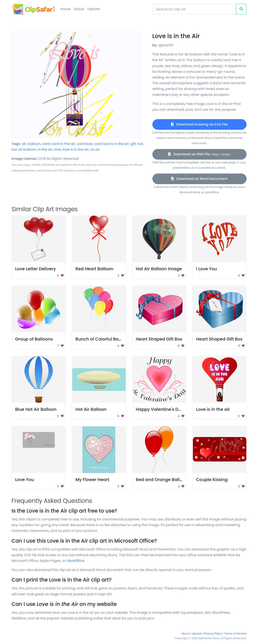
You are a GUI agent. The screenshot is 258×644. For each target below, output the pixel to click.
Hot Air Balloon (91, 409)
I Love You (207, 269)
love (57, 150)
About (79, 9)
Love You (25, 480)
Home (66, 9)
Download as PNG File (199, 154)
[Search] (194, 9)
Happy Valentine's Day (160, 409)
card (46, 144)
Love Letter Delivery (36, 269)
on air (95, 150)
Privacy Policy (213, 634)
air (24, 144)
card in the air (63, 144)
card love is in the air (111, 144)
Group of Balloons (34, 339)
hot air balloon (24, 150)
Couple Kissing (212, 480)
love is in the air (75, 150)
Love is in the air (213, 409)
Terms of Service (235, 634)
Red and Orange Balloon (162, 480)
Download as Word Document (199, 179)
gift (133, 144)
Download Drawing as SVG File (199, 124)
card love (85, 144)
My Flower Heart (92, 480)
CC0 (42, 159)
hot (140, 144)
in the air (45, 150)
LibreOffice (75, 561)
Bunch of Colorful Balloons (103, 339)
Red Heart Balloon (95, 269)
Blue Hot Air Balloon (36, 409)
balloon (34, 144)
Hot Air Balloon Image (159, 269)
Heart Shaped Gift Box (159, 339)
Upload (93, 9)
